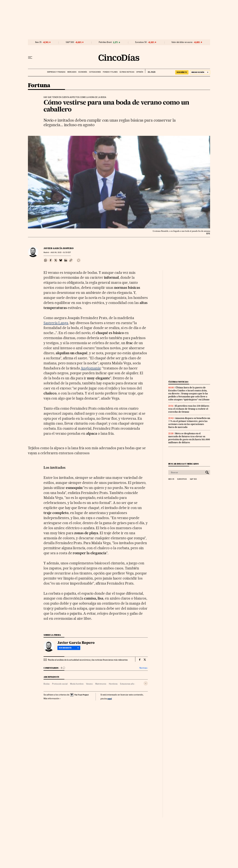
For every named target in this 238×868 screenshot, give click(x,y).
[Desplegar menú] (30, 58)
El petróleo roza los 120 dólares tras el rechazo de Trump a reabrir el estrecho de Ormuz (189, 409)
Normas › (144, 668)
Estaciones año (127, 684)
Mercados (72, 72)
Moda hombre (77, 684)
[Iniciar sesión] (200, 72)
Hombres (113, 684)
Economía (83, 72)
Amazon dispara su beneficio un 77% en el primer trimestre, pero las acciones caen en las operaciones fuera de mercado (189, 423)
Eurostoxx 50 (141, 42)
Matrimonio (101, 684)
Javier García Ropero (59, 248)
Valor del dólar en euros (182, 42)
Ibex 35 (38, 42)
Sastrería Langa (56, 323)
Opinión (140, 72)
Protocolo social (60, 684)
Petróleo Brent (105, 42)
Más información (52, 698)
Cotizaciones (95, 72)
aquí (110, 699)
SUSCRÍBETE (182, 72)
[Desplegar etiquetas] (146, 683)
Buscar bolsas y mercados (184, 464)
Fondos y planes (110, 72)
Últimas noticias (127, 72)
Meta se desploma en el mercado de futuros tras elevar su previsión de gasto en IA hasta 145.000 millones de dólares (189, 438)
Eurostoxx (182, 479)
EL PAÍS (150, 71)
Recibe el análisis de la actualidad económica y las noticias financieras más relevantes (88, 660)
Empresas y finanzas (56, 72)
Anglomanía (91, 368)
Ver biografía (69, 648)
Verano (89, 684)
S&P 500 (70, 42)
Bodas (47, 684)
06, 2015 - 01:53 (61, 252)
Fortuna (39, 86)
